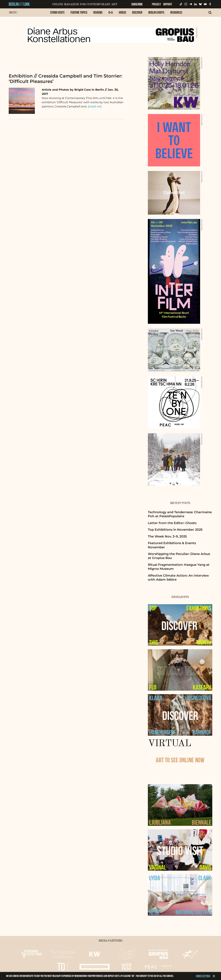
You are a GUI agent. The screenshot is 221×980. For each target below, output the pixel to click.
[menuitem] (57, 14)
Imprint (168, 4)
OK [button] (214, 976)
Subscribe (137, 4)
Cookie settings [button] (203, 976)
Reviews (98, 12)
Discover (137, 12)
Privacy (156, 4)
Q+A (111, 12)
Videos (122, 12)
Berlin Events (156, 12)
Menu (13, 13)
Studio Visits (57, 12)
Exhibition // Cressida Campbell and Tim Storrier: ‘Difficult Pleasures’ (65, 79)
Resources (176, 12)
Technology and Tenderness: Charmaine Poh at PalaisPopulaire (180, 514)
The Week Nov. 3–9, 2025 (167, 536)
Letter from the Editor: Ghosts (172, 523)
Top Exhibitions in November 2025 (175, 530)
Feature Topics (79, 12)
